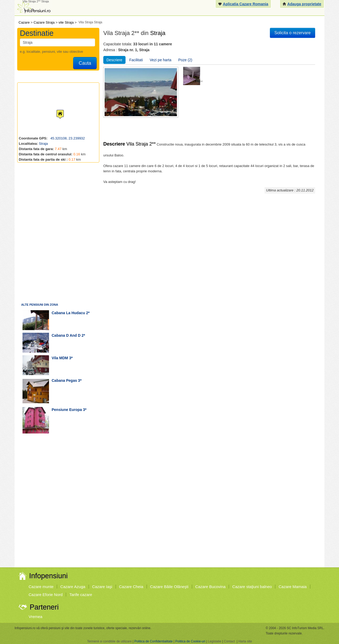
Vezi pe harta (160, 60)
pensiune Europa (67, 410)
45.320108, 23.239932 (67, 138)
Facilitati (136, 60)
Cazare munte (41, 587)
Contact (229, 641)
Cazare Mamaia (293, 587)
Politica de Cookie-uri (190, 641)
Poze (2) (185, 60)
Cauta (85, 63)
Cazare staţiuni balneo (252, 587)
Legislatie (215, 641)
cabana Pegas (64, 380)
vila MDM (60, 358)
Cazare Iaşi (102, 587)
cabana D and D (66, 335)
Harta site (245, 641)
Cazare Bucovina (210, 587)
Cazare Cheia (131, 587)
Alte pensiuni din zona (40, 305)
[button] (56, 109)
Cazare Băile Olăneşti (169, 587)
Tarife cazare (81, 595)
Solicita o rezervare (293, 33)
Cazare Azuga (73, 587)
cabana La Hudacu (68, 313)
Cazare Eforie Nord (46, 595)
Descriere (114, 60)
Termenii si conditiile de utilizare (110, 641)
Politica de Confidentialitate (153, 641)
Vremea (35, 617)
